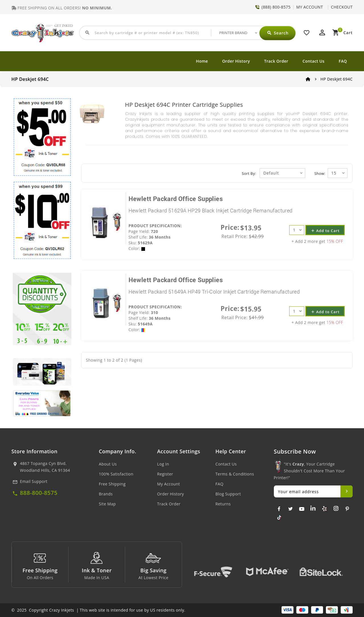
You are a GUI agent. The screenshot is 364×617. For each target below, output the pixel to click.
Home (202, 61)
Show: (320, 173)
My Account (169, 484)
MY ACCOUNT (310, 7)
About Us (108, 464)
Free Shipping (112, 484)
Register (165, 474)
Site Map (107, 504)
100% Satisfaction (116, 474)
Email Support (34, 481)
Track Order (276, 61)
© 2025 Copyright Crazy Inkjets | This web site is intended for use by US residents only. (98, 610)
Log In (163, 464)
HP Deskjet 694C (337, 79)
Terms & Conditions (235, 474)
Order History (236, 61)
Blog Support (228, 494)
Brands (106, 494)
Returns (223, 504)
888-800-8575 (39, 493)
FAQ (343, 61)
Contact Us (314, 61)
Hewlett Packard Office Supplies (176, 199)
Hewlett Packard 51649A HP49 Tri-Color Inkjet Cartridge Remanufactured (214, 292)
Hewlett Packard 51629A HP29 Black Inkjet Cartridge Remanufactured (211, 210)
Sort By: (249, 173)
